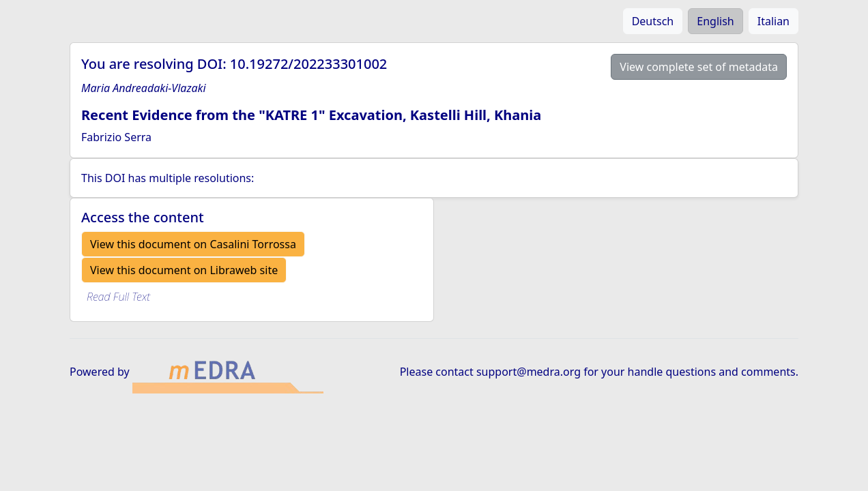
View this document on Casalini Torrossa (193, 244)
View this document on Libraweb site (184, 270)
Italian (773, 21)
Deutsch (653, 21)
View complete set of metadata (699, 67)
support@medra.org (529, 372)
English (715, 21)
